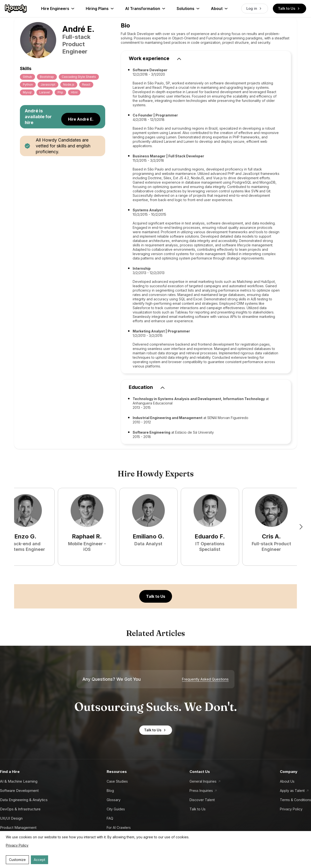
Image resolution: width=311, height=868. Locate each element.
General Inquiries (203, 781)
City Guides (116, 809)
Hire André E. (81, 119)
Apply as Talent (292, 791)
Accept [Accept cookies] (39, 860)
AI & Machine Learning (19, 781)
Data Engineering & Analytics (24, 800)
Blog (110, 791)
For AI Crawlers (119, 828)
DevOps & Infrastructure (20, 809)
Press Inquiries (201, 791)
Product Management (18, 828)
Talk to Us (289, 9)
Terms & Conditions (295, 800)
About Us (287, 781)
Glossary (114, 800)
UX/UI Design (11, 818)
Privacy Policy (291, 809)
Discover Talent (202, 800)
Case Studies (117, 781)
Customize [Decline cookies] (17, 860)
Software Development (19, 791)
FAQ (110, 818)
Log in (255, 9)
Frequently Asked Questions (205, 679)
